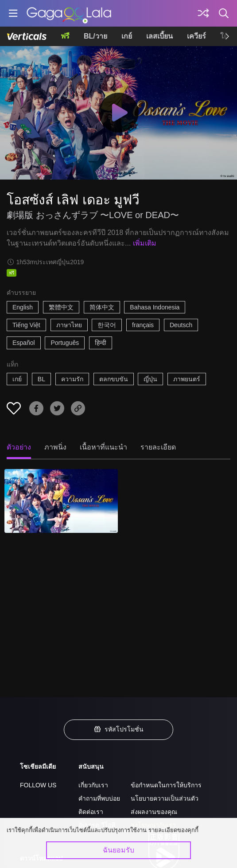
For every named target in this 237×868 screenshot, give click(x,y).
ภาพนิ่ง (55, 447)
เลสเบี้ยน (159, 36)
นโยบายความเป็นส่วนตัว (165, 798)
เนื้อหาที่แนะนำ (103, 447)
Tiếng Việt (26, 325)
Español (24, 343)
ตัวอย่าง (19, 447)
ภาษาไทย (69, 325)
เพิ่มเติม (145, 243)
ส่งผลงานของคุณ (154, 812)
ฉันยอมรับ (118, 850)
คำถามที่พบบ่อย (99, 798)
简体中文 (102, 307)
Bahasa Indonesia (155, 307)
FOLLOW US (38, 785)
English (23, 307)
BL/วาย (95, 36)
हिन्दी (101, 343)
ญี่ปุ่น (150, 379)
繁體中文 (61, 307)
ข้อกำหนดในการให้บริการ (166, 785)
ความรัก (72, 379)
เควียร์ (196, 36)
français (143, 325)
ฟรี (65, 36)
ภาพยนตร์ (187, 379)
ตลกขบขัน (114, 379)
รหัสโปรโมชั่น (119, 729)
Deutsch (181, 325)
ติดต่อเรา (91, 812)
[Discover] (203, 13)
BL (41, 379)
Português (65, 343)
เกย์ (127, 36)
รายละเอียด (158, 447)
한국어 (107, 325)
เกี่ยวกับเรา (93, 785)
